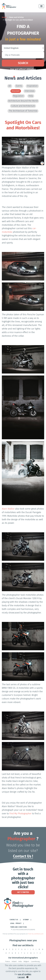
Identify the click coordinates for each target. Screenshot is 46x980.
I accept (21, 977)
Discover (16, 91)
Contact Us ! (23, 856)
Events (19, 86)
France (8, 961)
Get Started (23, 892)
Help (31, 96)
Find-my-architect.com (36, 934)
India (20, 961)
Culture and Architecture (23, 106)
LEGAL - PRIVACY (16, 923)
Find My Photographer (20, 813)
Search (23, 63)
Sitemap (26, 920)
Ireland (14, 961)
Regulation (18, 96)
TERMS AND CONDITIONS (19, 927)
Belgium (26, 961)
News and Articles (16, 17)
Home (4, 17)
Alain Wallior (8, 509)
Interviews (30, 91)
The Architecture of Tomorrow (23, 111)
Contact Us (14, 920)
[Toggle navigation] (41, 6)
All (10, 86)
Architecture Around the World (23, 101)
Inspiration (32, 86)
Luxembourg (35, 961)
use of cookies (25, 974)
